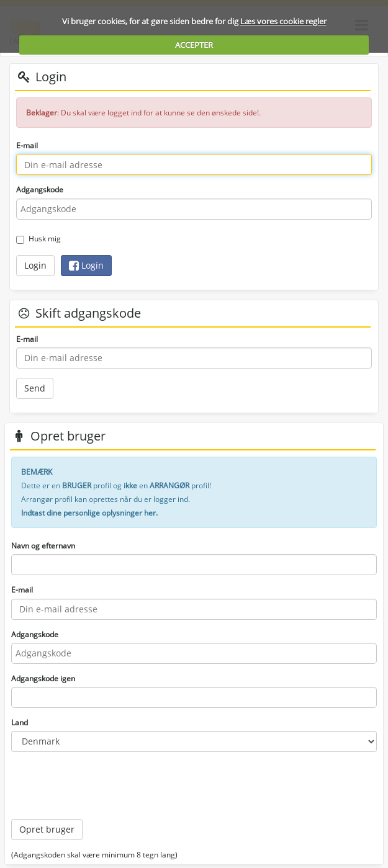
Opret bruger (47, 829)
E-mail (27, 145)
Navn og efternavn (43, 546)
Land (20, 723)
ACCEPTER (194, 45)
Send (35, 388)
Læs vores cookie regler (283, 21)
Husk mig (38, 239)
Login (35, 265)
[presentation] (106, 785)
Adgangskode (40, 190)
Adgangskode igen (43, 678)
